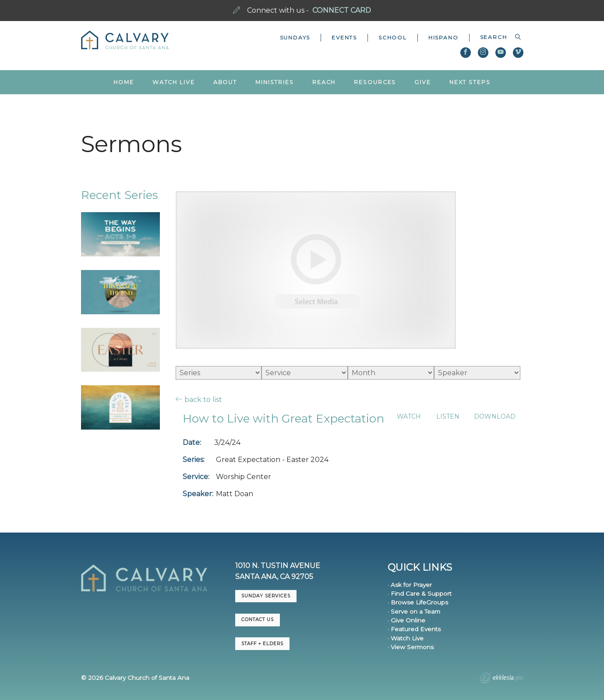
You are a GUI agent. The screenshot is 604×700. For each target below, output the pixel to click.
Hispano (443, 37)
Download (495, 417)
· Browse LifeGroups (418, 602)
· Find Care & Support (420, 593)
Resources (375, 82)
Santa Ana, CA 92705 (274, 577)
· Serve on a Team (414, 611)
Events (344, 37)
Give (423, 82)
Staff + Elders (262, 644)
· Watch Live (406, 638)
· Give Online (406, 620)
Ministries (275, 82)
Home (124, 82)
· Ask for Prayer (410, 585)
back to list (199, 399)
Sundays (295, 37)
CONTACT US (258, 620)
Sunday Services (266, 596)
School (393, 37)
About (225, 82)
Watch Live (174, 82)
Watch (409, 417)
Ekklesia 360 (502, 679)
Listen (448, 417)
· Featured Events (414, 629)
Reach (324, 82)
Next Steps (470, 82)
